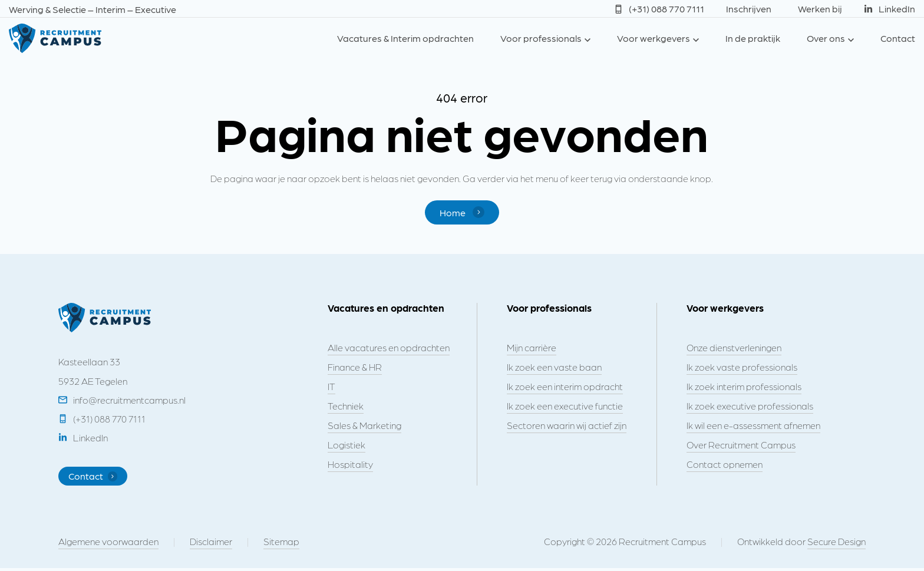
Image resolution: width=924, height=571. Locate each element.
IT (331, 387)
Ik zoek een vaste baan (554, 367)
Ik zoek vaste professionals (742, 367)
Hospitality (350, 465)
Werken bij (820, 9)
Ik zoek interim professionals (744, 387)
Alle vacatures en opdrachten (389, 348)
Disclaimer (211, 544)
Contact (898, 38)
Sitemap (281, 544)
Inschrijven (749, 9)
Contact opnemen (725, 465)
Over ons (826, 38)
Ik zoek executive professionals (750, 406)
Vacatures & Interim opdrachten (405, 38)
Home (462, 212)
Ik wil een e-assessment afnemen (753, 426)
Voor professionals (541, 38)
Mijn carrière (532, 348)
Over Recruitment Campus (741, 445)
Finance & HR (355, 367)
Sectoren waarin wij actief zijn (567, 426)
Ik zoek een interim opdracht (565, 387)
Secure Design (836, 544)
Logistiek (346, 445)
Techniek (346, 406)
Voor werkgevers (654, 38)
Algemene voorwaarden (108, 544)
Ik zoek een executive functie (565, 406)
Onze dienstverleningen (734, 348)
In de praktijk (753, 38)
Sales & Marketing (364, 426)
